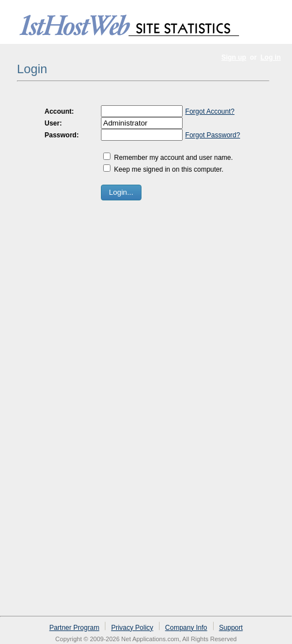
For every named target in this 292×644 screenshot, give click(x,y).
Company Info (186, 628)
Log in (271, 57)
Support (231, 628)
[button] (121, 193)
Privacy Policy (132, 628)
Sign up (234, 57)
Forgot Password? (213, 135)
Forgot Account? (210, 111)
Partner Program (74, 628)
